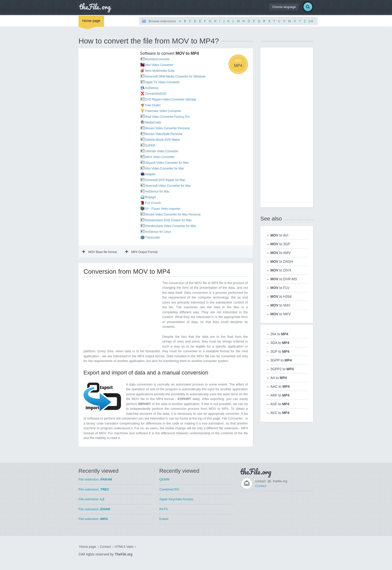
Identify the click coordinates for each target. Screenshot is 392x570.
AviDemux (152, 88)
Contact (261, 486)
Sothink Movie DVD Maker (163, 140)
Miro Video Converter (159, 65)
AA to (279, 378)
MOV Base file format (99, 252)
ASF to (280, 404)
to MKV (281, 314)
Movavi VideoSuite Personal (164, 134)
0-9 (311, 21)
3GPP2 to (282, 369)
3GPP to (281, 360)
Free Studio (153, 105)
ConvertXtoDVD (156, 94)
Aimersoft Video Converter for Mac (168, 186)
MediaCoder (153, 122)
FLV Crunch (153, 203)
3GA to (280, 343)
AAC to (280, 386)
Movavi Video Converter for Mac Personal (173, 214)
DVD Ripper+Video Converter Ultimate (171, 99)
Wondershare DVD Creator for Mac (168, 220)
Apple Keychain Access (176, 499)
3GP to (280, 351)
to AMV (281, 253)
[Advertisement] (106, 76)
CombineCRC (169, 489)
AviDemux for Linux (158, 232)
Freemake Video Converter (163, 111)
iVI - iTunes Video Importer (163, 209)
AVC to (280, 413)
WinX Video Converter (160, 157)
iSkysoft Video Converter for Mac (167, 163)
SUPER (150, 145)
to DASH (282, 261)
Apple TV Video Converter (162, 82)
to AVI (279, 235)
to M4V (280, 305)
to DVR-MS (284, 279)
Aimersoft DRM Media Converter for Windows (175, 76)
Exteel (164, 519)
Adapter (150, 174)
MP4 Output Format (141, 252)
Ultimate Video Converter (162, 151)
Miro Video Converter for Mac (165, 168)
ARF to (280, 395)
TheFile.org (124, 554)
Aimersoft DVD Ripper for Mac (165, 180)
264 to (279, 334)
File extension (95, 479)
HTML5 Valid (124, 547)
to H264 (281, 296)
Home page (91, 21)
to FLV (280, 288)
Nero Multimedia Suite (160, 71)
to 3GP (280, 244)
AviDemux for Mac (157, 191)
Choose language (284, 7)
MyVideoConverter (157, 59)
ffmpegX (150, 197)
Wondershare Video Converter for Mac (171, 226)
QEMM (164, 479)
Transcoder (152, 237)
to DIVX (281, 270)
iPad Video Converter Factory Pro (167, 117)
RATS (163, 509)
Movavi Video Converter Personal (167, 128)
